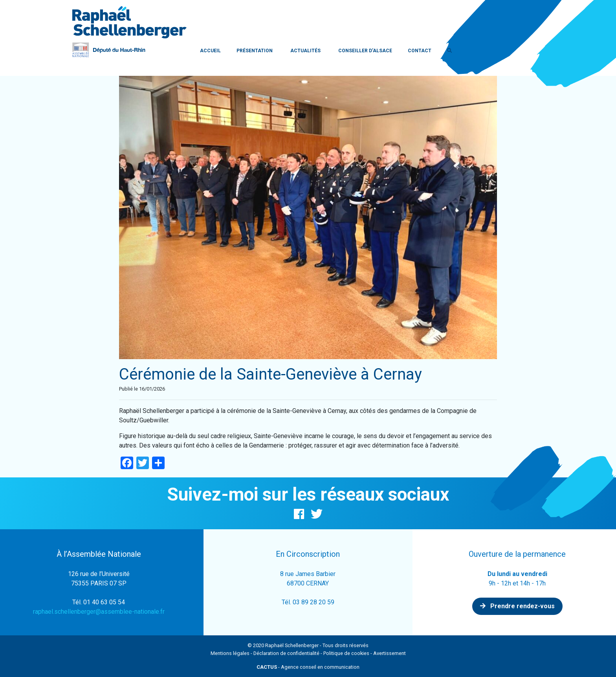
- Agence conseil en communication (308, 667)
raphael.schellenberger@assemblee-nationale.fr (99, 612)
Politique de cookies (346, 653)
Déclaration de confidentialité (286, 653)
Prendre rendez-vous (517, 606)
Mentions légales (230, 653)
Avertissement (390, 653)
